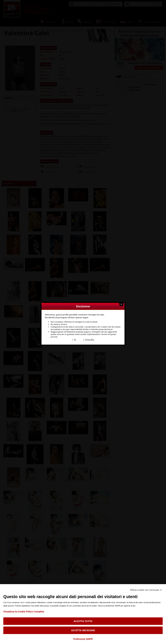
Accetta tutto (83, 621)
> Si (72, 327)
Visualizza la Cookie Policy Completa (24, 612)
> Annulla (87, 327)
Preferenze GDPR (83, 639)
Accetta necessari (83, 630)
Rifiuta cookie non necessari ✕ (146, 590)
